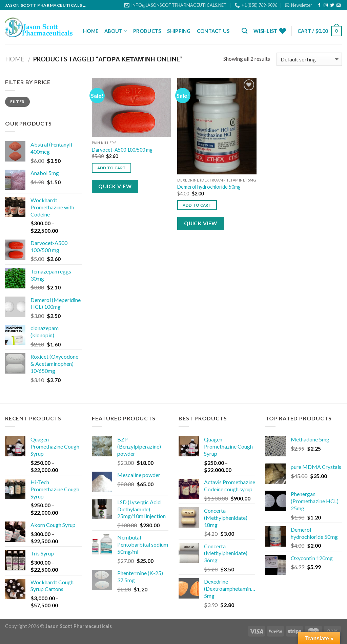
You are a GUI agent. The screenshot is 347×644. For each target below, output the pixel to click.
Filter (17, 102)
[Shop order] (309, 59)
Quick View (115, 186)
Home (91, 31)
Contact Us (213, 31)
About (116, 31)
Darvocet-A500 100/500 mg (122, 150)
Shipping (179, 31)
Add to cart (112, 168)
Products (147, 31)
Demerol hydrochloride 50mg (209, 187)
